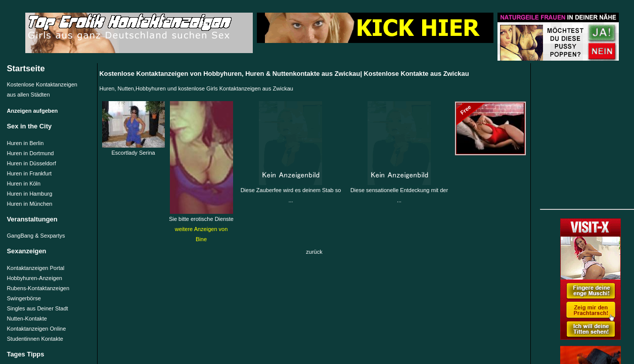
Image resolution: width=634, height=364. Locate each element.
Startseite (26, 68)
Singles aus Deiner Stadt (38, 308)
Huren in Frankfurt (30, 173)
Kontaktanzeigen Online (37, 329)
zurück (314, 252)
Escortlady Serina (133, 149)
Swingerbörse (24, 298)
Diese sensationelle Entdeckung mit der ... (399, 192)
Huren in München (30, 204)
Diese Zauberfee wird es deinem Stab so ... (291, 192)
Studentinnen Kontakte (35, 339)
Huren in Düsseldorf (32, 163)
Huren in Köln (24, 184)
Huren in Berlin (26, 143)
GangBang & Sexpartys (36, 236)
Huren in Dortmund (31, 153)
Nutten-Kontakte (27, 318)
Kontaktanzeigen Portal (36, 268)
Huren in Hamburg (30, 194)
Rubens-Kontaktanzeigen (38, 288)
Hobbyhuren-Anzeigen (35, 278)
